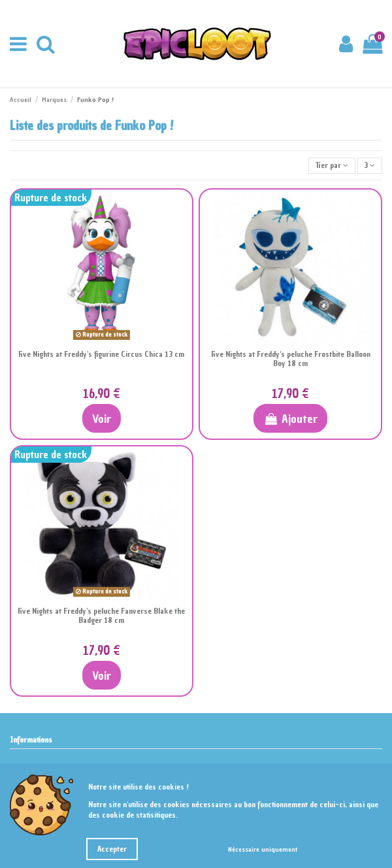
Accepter (112, 849)
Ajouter (290, 419)
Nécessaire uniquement (263, 849)
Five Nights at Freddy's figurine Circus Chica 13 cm (101, 354)
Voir (102, 419)
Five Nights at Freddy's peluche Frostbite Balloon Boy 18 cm (291, 359)
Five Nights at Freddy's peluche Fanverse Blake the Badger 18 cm (101, 616)
